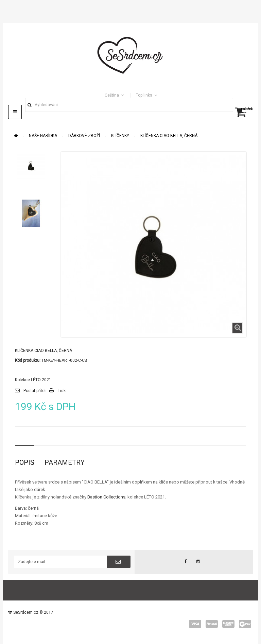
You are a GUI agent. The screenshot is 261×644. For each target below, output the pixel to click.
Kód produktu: (28, 360)
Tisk (62, 391)
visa (195, 624)
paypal (212, 624)
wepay (245, 624)
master (228, 624)
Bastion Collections (106, 497)
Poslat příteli (35, 391)
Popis (25, 462)
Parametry (65, 462)
